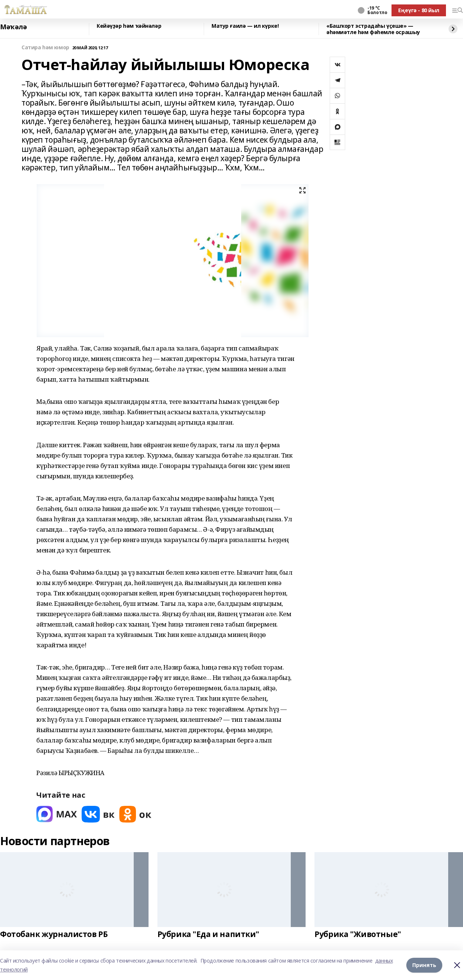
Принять (424, 965)
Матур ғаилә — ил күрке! (245, 26)
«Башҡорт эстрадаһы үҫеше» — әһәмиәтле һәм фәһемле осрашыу (373, 29)
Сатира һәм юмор (45, 48)
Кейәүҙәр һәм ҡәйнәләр (129, 26)
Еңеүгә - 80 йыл (419, 10)
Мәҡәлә (13, 27)
